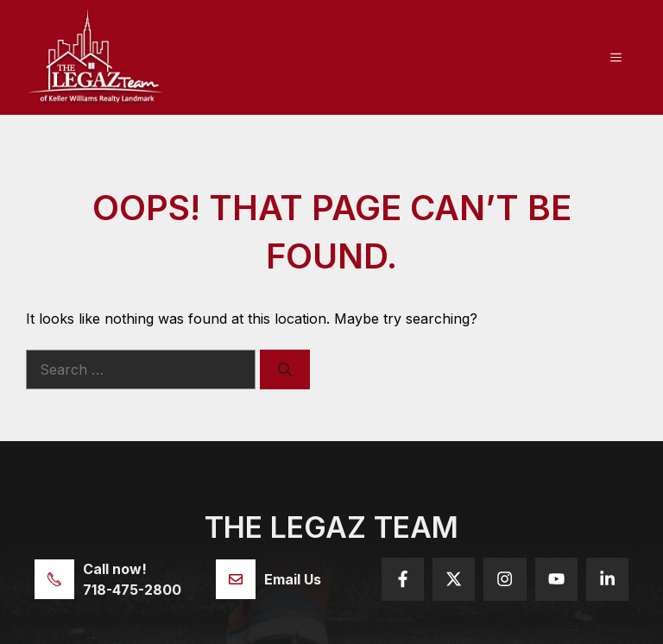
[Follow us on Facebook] (403, 579)
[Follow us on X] (454, 579)
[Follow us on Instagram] (505, 579)
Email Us (293, 579)
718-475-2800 (132, 590)
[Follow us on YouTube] (556, 579)
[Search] (285, 369)
